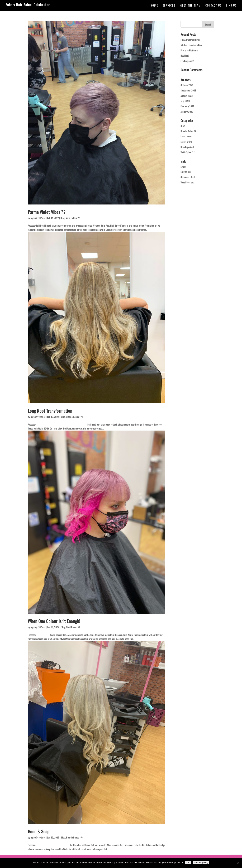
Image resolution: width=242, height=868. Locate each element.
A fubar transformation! (191, 45)
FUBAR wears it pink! (190, 40)
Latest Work (186, 142)
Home (154, 6)
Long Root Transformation (50, 411)
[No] (238, 863)
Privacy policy (201, 863)
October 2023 (187, 85)
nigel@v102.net (38, 218)
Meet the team (190, 6)
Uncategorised (187, 147)
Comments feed (188, 177)
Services (169, 6)
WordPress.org (187, 182)
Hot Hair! (185, 55)
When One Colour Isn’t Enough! (54, 621)
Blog (63, 218)
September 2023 (188, 90)
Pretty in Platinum (189, 50)
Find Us (232, 6)
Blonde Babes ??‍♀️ (75, 417)
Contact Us (214, 6)
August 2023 (187, 96)
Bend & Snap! (39, 831)
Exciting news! (187, 61)
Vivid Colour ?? (73, 218)
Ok (188, 863)
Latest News (186, 136)
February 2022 (187, 106)
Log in (183, 166)
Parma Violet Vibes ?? (47, 212)
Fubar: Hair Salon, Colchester (28, 4)
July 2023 (185, 101)
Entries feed (186, 172)
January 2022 (187, 112)
